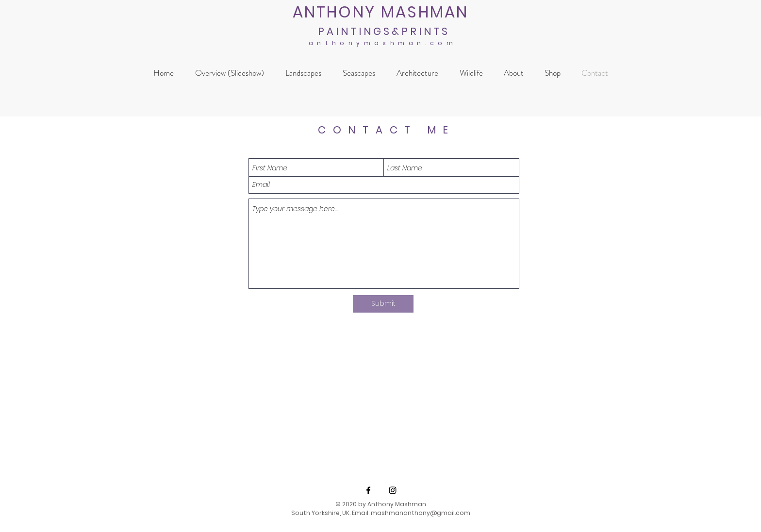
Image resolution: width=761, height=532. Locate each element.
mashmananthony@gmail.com (421, 513)
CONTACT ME (387, 130)
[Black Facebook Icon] (368, 490)
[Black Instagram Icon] (393, 490)
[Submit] (383, 304)
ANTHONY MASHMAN (381, 12)
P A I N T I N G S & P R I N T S (383, 31)
